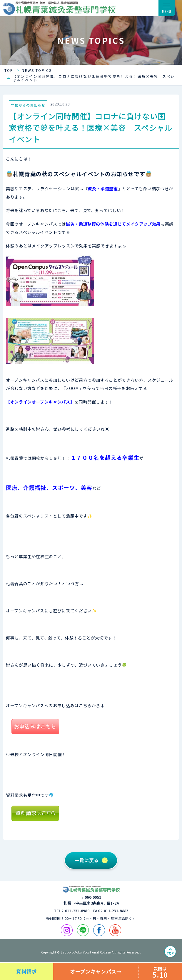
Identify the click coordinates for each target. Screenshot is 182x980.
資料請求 (27, 971)
